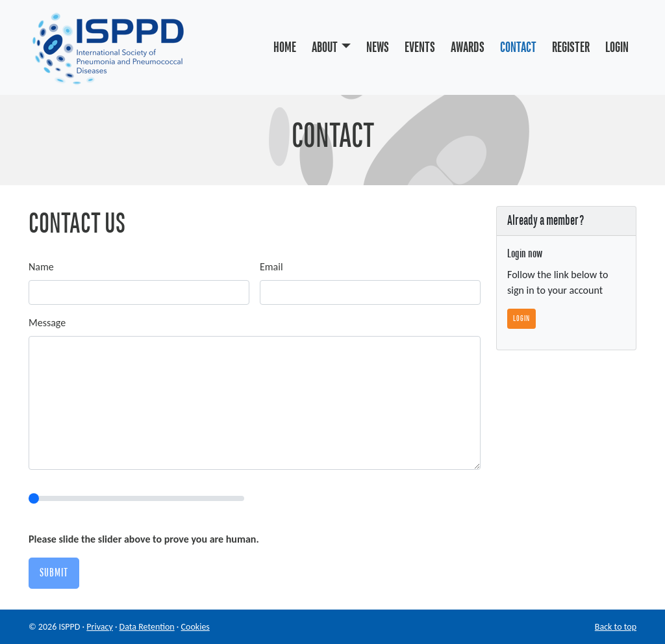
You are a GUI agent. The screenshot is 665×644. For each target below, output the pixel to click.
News (378, 47)
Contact (518, 47)
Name (41, 267)
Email (271, 267)
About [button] (325, 47)
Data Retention (147, 627)
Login (617, 47)
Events (420, 47)
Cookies (195, 627)
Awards (468, 47)
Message (47, 323)
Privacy (99, 627)
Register (571, 47)
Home (285, 47)
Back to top (616, 627)
